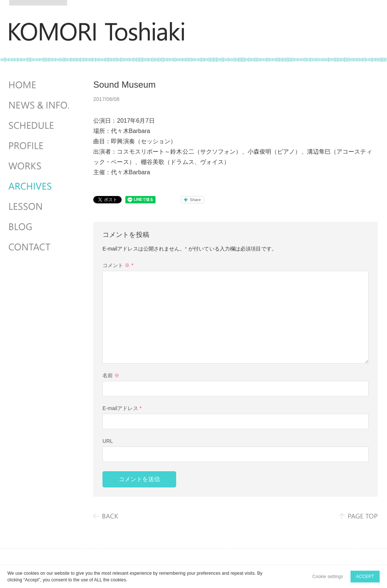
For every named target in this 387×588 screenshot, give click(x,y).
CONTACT (40, 247)
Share (195, 200)
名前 (111, 375)
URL (108, 441)
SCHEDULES (40, 126)
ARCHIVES (40, 186)
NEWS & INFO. (40, 105)
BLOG (40, 227)
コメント (118, 265)
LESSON (40, 207)
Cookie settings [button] (328, 577)
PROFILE (40, 146)
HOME (40, 85)
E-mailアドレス (122, 408)
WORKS (40, 166)
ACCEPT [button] (365, 577)
